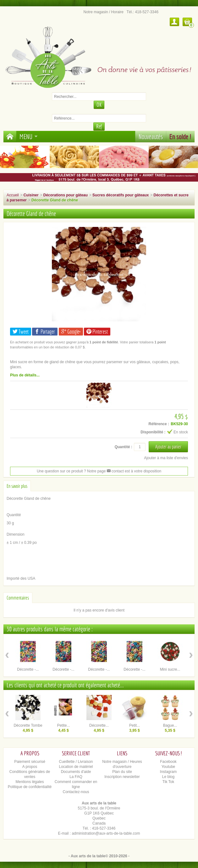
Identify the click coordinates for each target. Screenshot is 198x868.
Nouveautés (151, 136)
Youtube (168, 767)
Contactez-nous (76, 792)
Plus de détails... (25, 375)
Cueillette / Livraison (76, 762)
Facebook (168, 762)
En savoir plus (17, 486)
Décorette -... (28, 669)
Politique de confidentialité (30, 787)
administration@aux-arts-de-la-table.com (106, 833)
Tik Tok (168, 782)
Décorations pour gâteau (66, 195)
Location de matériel (76, 767)
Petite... (64, 725)
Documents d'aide (76, 772)
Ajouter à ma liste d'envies (166, 458)
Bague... (170, 725)
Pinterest (97, 332)
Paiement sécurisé (30, 762)
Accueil (13, 195)
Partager (45, 332)
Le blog (168, 777)
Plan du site (122, 772)
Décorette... (99, 725)
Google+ (71, 332)
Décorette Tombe (28, 725)
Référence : (159, 424)
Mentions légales (30, 782)
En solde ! (180, 136)
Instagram (168, 772)
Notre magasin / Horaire (104, 12)
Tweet (21, 332)
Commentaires (18, 598)
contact (115, 471)
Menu (29, 136)
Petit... (135, 725)
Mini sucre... (170, 669)
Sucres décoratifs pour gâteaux (121, 195)
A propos (30, 767)
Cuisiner (31, 195)
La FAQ (76, 777)
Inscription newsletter (122, 777)
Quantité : (124, 447)
